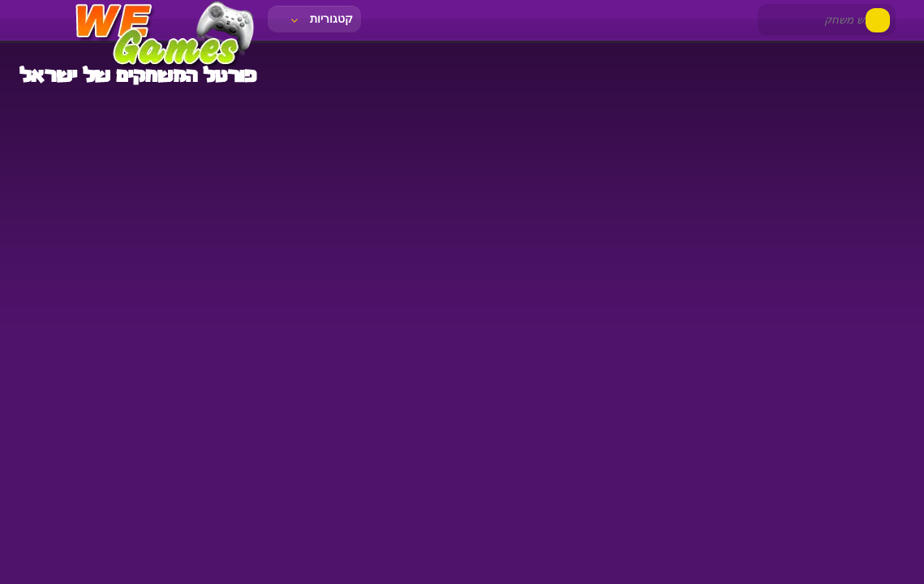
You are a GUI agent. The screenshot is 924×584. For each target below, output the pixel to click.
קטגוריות (320, 19)
